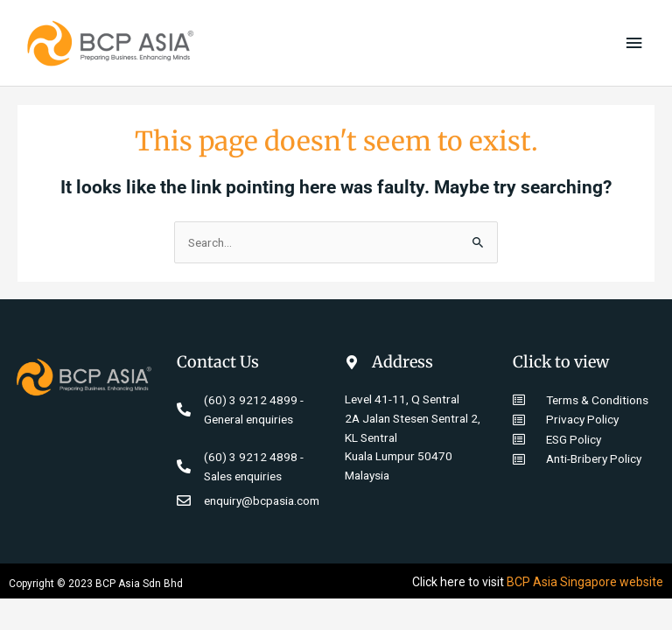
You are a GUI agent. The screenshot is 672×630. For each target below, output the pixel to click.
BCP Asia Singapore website (585, 582)
